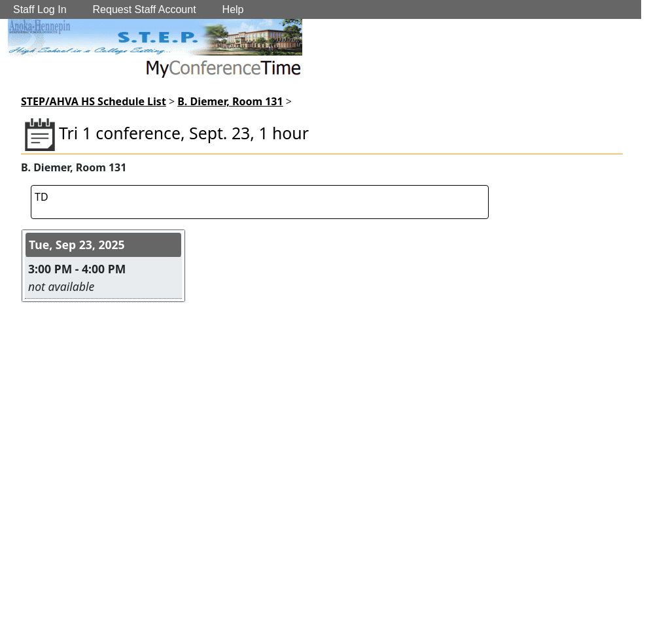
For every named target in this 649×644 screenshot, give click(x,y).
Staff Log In (40, 9)
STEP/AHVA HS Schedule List (94, 101)
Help (233, 9)
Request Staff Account (145, 9)
